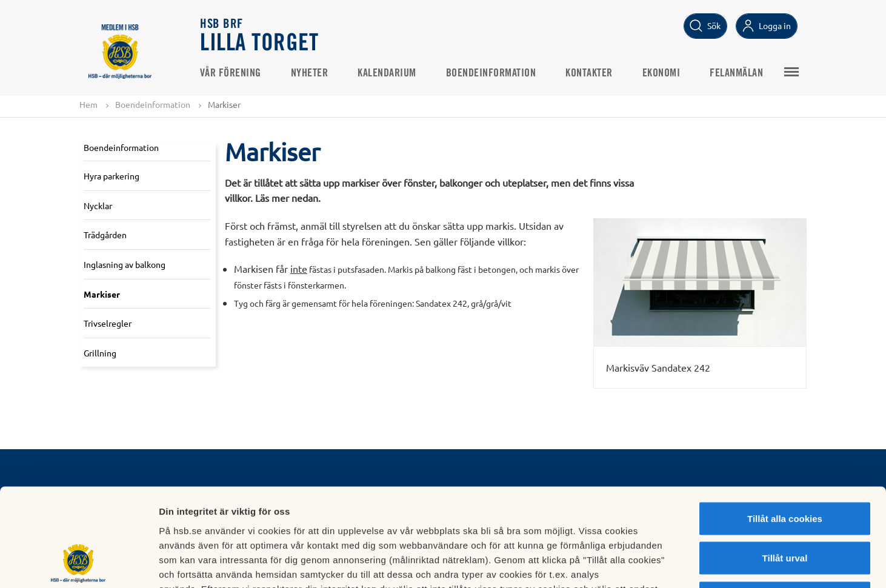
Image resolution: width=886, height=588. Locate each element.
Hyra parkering (112, 176)
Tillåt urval (785, 469)
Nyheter (310, 73)
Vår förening (231, 73)
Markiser (102, 294)
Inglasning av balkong (125, 264)
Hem (88, 104)
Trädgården (105, 235)
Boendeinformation (492, 73)
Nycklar (98, 205)
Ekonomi (662, 73)
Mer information (645, 564)
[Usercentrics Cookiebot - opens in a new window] (78, 564)
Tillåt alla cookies (785, 429)
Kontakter (590, 73)
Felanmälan (738, 73)
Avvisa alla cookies (784, 508)
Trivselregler (108, 323)
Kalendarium (388, 73)
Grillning (100, 353)
